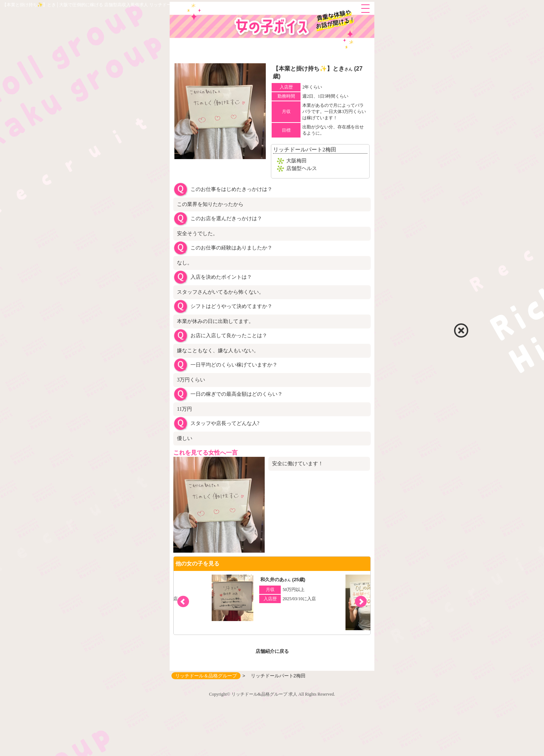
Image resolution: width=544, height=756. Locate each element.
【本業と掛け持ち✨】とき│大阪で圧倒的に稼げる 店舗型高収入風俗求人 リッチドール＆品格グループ (104, 5)
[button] (361, 602)
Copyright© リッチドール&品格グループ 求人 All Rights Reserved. (272, 694)
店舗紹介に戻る (272, 651)
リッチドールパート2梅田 (305, 150)
